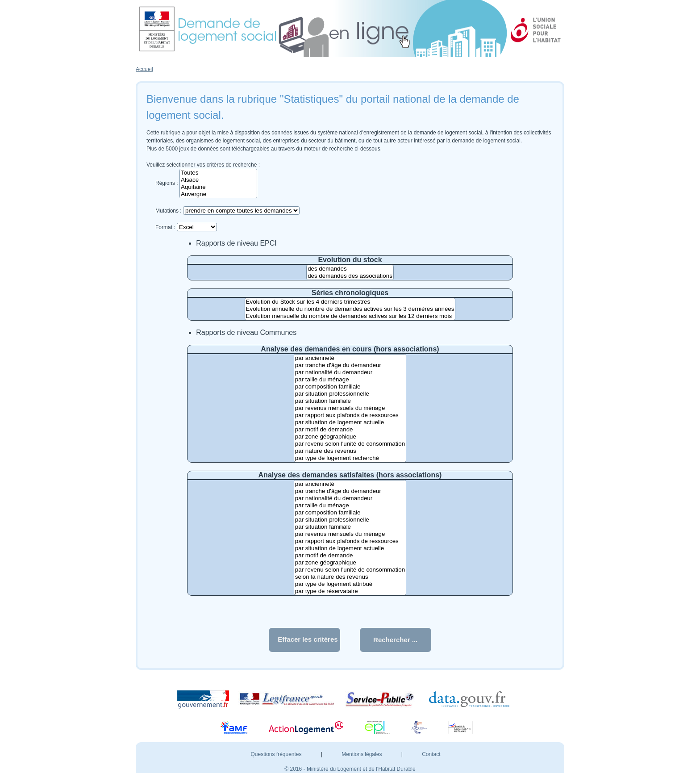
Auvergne (218, 194)
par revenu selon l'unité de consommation (350, 444)
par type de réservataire (350, 591)
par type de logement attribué (350, 584)
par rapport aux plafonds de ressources (350, 415)
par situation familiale (350, 401)
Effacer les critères (308, 639)
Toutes (218, 173)
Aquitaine (218, 187)
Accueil (144, 69)
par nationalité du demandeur (350, 372)
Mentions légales (362, 754)
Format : (165, 227)
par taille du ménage (350, 380)
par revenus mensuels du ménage (350, 408)
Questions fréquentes (277, 754)
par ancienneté (350, 358)
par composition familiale (350, 387)
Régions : (167, 183)
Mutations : (169, 211)
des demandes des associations (350, 276)
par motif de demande (350, 430)
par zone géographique (350, 437)
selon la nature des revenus (350, 577)
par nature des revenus (350, 451)
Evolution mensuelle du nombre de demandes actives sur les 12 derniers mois (350, 316)
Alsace (218, 180)
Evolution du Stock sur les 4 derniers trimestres (350, 302)
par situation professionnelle (350, 394)
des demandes (350, 269)
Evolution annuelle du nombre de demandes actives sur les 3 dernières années (350, 309)
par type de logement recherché (350, 458)
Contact (431, 754)
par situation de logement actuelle (350, 422)
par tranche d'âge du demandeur (350, 365)
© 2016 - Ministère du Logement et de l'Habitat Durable (350, 769)
